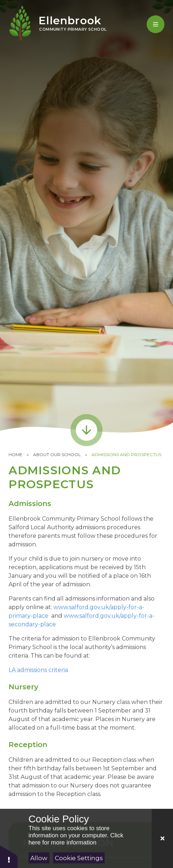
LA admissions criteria (38, 670)
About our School (57, 455)
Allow (39, 858)
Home (15, 455)
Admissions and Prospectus (126, 455)
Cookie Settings (79, 858)
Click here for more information (76, 839)
